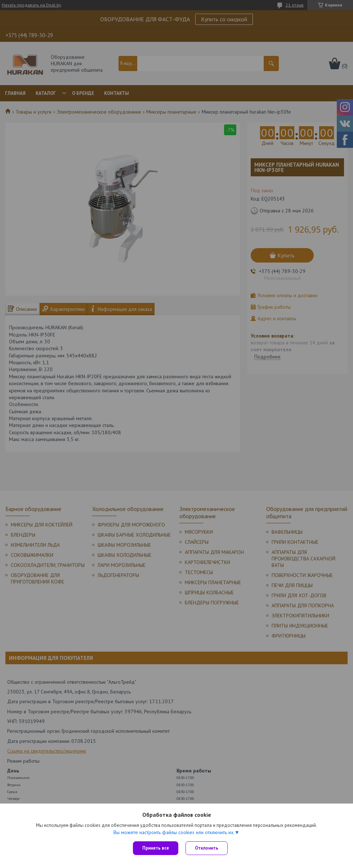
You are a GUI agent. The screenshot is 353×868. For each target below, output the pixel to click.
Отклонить (207, 848)
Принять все (156, 848)
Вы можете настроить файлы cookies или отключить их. (174, 832)
